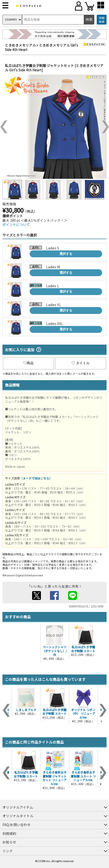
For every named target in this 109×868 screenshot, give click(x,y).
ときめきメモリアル (20, 45)
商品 (28, 363)
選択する (66, 254)
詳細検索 (102, 20)
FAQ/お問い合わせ (17, 825)
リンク (8, 851)
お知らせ (9, 842)
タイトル (81, 363)
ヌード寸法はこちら (36, 478)
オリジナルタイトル (18, 816)
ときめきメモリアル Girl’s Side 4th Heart (42, 47)
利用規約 (9, 833)
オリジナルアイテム (18, 807)
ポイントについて (16, 224)
